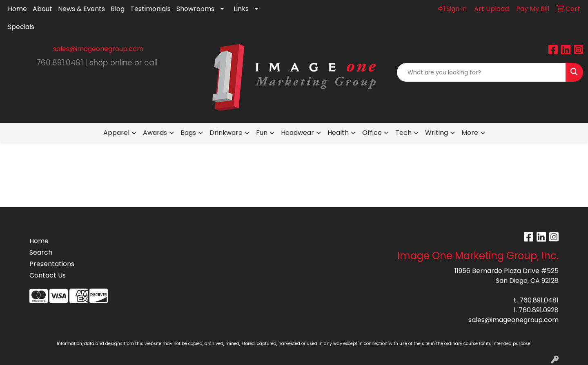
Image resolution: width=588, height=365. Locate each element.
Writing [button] (437, 133)
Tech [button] (403, 133)
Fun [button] (262, 133)
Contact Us (48, 275)
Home (17, 9)
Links (241, 9)
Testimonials (150, 9)
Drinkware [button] (226, 133)
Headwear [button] (297, 133)
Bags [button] (188, 133)
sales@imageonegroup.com (98, 49)
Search (41, 252)
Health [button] (338, 133)
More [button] (470, 133)
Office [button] (372, 133)
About (42, 9)
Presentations (52, 264)
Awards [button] (155, 133)
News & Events (81, 9)
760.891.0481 (539, 300)
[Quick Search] (481, 72)
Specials (21, 27)
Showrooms (195, 9)
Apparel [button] (116, 133)
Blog (118, 9)
